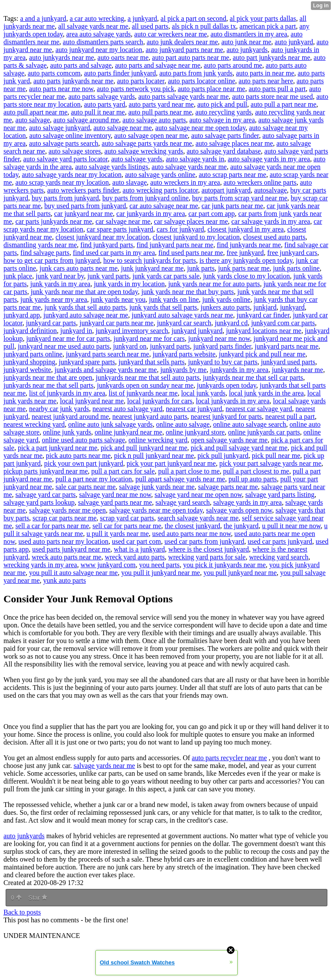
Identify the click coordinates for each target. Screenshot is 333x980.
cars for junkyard (180, 229)
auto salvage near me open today (200, 128)
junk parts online (297, 268)
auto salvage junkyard (59, 128)
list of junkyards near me (143, 393)
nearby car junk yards (59, 409)
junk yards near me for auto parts (214, 284)
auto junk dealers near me (182, 42)
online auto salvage (183, 424)
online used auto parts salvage (83, 440)
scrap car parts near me (64, 518)
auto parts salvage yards (102, 96)
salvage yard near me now (115, 495)
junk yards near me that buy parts (188, 292)
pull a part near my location (94, 479)
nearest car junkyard (194, 409)
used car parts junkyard (280, 541)
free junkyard (245, 253)
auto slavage (130, 182)
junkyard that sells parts (151, 362)
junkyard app (22, 315)
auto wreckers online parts (260, 182)
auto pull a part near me (284, 104)
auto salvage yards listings (111, 167)
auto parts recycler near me (229, 758)
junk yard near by (60, 276)
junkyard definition (30, 331)
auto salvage (33, 120)
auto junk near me (246, 42)
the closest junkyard (193, 526)
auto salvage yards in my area (269, 159)
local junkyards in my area (233, 401)
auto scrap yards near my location (62, 182)
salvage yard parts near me (115, 502)
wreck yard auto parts (135, 557)
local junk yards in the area (266, 393)
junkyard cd (231, 323)
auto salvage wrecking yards (144, 151)
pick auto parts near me (78, 456)
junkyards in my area (239, 370)
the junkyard (241, 526)
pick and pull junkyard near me (144, 448)
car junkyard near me (83, 214)
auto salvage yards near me (189, 167)
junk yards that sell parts (163, 307)
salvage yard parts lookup (39, 502)
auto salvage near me (122, 128)
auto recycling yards (224, 112)
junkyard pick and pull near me (262, 354)
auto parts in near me (265, 73)
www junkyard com (108, 565)
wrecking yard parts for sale (207, 557)
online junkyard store (195, 432)
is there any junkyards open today (246, 260)
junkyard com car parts (283, 323)
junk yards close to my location (246, 276)
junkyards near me (297, 370)
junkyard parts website (184, 354)
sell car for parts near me (127, 526)
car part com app (212, 214)
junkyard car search (184, 323)
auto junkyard (294, 42)
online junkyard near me (128, 432)
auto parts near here (266, 81)
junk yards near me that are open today (84, 292)
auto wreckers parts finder (83, 190)
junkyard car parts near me (116, 323)
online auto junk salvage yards (110, 424)
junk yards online (227, 299)
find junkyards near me (249, 245)
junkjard (265, 307)
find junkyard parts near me (175, 245)
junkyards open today (227, 385)
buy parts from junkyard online (145, 198)
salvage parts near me (228, 487)
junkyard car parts (51, 323)
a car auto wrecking (97, 18)
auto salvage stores (75, 151)
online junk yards (67, 432)
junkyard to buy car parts (223, 362)
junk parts (201, 268)
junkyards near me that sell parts (49, 385)
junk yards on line (174, 299)
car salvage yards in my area (271, 221)
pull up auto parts (253, 479)
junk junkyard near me (152, 268)
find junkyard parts (107, 245)
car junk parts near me (232, 206)
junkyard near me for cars (149, 338)
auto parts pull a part (277, 89)
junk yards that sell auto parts (85, 307)
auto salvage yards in (195, 159)
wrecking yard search (279, 557)
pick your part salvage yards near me (270, 463)
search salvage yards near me (198, 518)
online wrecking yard (158, 440)
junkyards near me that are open (48, 377)
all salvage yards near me (93, 26)
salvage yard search (183, 502)
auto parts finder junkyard (120, 73)
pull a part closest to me (256, 471)
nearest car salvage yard (259, 409)
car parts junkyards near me (54, 221)
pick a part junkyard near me (57, 448)
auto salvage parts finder (225, 136)
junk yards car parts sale (166, 276)
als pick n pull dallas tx (204, 26)
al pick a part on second (193, 18)
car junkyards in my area (150, 214)
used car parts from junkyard (204, 541)
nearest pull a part (290, 416)
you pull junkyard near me (240, 573)
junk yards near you (118, 299)
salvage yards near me (104, 766)
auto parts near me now (61, 89)
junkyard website (27, 370)
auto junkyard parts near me (184, 50)
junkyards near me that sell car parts (253, 377)
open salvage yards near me (229, 440)
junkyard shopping (29, 362)
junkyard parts (170, 346)
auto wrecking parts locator (160, 190)
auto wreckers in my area (185, 182)
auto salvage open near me (151, 136)
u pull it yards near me (118, 534)
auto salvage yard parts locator (66, 159)
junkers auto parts (225, 307)
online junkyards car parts (264, 432)
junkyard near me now (219, 338)
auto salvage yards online (160, 175)
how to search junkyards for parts (150, 260)
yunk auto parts (65, 580)
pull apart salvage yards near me (180, 479)
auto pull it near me (98, 112)
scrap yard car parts (127, 518)
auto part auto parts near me (191, 57)
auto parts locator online (201, 81)
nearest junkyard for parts (226, 416)
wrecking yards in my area (40, 565)
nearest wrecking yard (34, 424)
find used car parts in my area (114, 253)
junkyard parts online (33, 354)
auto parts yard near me (161, 104)
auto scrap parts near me (232, 175)
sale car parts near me (86, 487)
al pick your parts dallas (263, 18)
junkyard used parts (288, 362)
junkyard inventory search (132, 331)
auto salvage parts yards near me (147, 143)
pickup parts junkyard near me (46, 471)
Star (38, 898)
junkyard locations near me (264, 331)
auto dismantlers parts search (103, 42)
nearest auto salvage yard (127, 409)
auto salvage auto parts (154, 120)
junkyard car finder (263, 315)
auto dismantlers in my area (249, 34)
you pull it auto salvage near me (73, 573)
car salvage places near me (191, 221)
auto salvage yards (137, 159)
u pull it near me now (291, 526)
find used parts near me (191, 253)
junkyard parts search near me (108, 354)
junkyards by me (184, 370)
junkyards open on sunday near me (145, 385)
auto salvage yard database (224, 151)
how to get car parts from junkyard (52, 260)
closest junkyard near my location (102, 237)
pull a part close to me (189, 471)
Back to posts (22, 912)
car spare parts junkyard (120, 229)
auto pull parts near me (160, 112)
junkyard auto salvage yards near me (182, 315)
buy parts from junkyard (65, 198)
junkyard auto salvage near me (86, 315)
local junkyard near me (92, 401)
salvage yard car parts (46, 495)
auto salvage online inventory (70, 136)
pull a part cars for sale (123, 471)
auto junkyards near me (62, 57)
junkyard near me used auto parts (64, 346)
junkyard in (76, 331)
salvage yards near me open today (156, 510)
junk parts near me (244, 268)
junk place (18, 276)
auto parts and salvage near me (158, 65)
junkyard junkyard (197, 331)
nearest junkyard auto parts (150, 416)
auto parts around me (233, 65)
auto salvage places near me (234, 143)
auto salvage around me (86, 120)
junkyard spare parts (87, 362)
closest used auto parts (274, 237)
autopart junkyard (226, 190)
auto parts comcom (54, 73)
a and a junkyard (43, 18)
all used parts (150, 26)
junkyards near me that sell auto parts (148, 377)
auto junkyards (247, 50)
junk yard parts (108, 276)
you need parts (159, 565)
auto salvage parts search (64, 143)
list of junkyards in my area (67, 393)
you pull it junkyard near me (160, 573)
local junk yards (203, 393)
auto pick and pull (222, 104)
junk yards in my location (129, 284)
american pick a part (268, 26)
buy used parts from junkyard (85, 206)
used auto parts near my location (64, 541)
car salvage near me (123, 221)
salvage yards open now (239, 510)
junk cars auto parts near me (78, 268)
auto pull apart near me (36, 112)
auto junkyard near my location (99, 50)
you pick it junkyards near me (224, 565)
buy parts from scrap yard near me (240, 198)
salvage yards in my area (248, 502)
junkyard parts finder (222, 346)
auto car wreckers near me (171, 34)
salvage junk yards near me (157, 487)
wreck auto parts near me (67, 557)
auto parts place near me (211, 89)
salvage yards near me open (67, 510)
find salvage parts (45, 253)
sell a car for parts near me (52, 526)
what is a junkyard (140, 549)
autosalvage (271, 190)
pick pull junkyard (223, 456)
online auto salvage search (249, 424)
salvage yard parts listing (280, 495)
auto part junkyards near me (272, 57)
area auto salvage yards (99, 34)
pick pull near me (276, 456)
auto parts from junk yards (196, 73)
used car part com (136, 541)
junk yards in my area (60, 284)
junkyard (292, 307)
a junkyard (142, 18)
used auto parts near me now (192, 534)
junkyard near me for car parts (68, 338)
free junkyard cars (292, 253)
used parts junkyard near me (71, 549)
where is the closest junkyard (209, 549)
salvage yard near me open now (198, 495)
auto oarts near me (123, 57)
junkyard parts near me (286, 346)
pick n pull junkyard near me (154, 456)
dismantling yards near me (40, 245)
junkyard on (130, 346)
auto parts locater (141, 81)
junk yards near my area (54, 299)
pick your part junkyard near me (171, 463)
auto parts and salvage (81, 65)
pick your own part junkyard (84, 463)
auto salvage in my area (222, 120)
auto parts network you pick (135, 89)
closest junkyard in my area (246, 229)
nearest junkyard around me (70, 416)
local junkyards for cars (160, 401)
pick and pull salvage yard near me (239, 448)
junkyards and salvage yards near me (106, 370)
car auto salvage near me (164, 206)
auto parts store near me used (272, 96)
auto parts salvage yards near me (183, 96)
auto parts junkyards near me (73, 81)
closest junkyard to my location (196, 237)
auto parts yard (105, 104)
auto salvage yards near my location (72, 175)
